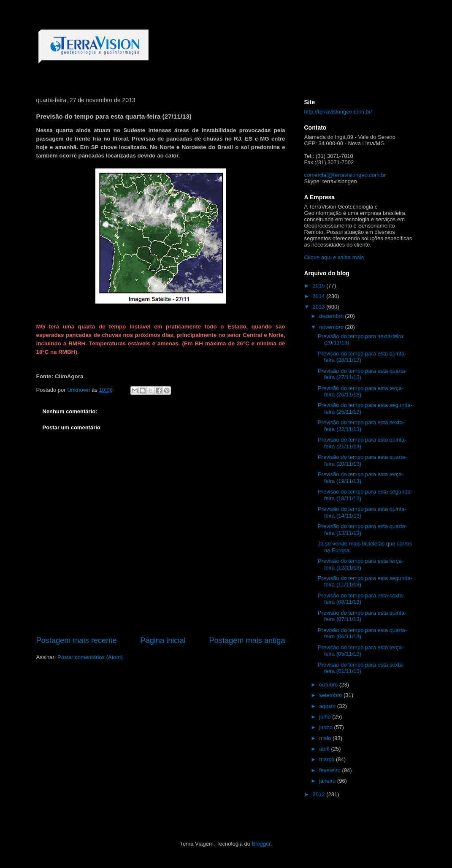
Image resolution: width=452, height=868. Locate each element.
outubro (329, 685)
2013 (320, 307)
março (327, 759)
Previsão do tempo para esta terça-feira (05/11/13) (361, 651)
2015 (320, 286)
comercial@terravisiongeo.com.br (345, 175)
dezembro (332, 316)
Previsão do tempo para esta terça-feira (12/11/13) (361, 564)
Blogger (261, 844)
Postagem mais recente (77, 640)
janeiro (328, 781)
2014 (320, 296)
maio (326, 738)
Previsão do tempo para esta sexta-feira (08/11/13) (361, 599)
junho (326, 727)
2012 (320, 794)
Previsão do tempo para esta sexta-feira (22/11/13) (361, 426)
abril (325, 749)
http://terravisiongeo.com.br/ (338, 112)
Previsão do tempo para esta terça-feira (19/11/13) (361, 478)
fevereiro (330, 770)
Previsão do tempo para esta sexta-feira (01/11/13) (361, 668)
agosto (328, 706)
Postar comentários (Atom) (90, 657)
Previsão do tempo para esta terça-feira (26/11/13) (361, 392)
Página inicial (163, 640)
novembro (332, 327)
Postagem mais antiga (247, 640)
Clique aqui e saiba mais (334, 257)
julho (326, 717)
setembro (331, 695)
